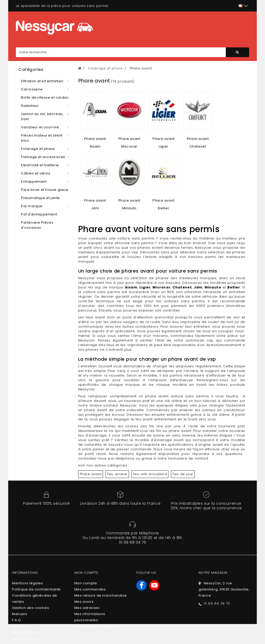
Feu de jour (183, 474)
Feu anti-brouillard (150, 474)
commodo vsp (199, 340)
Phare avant (91, 474)
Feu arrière (117, 474)
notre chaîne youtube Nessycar (108, 405)
